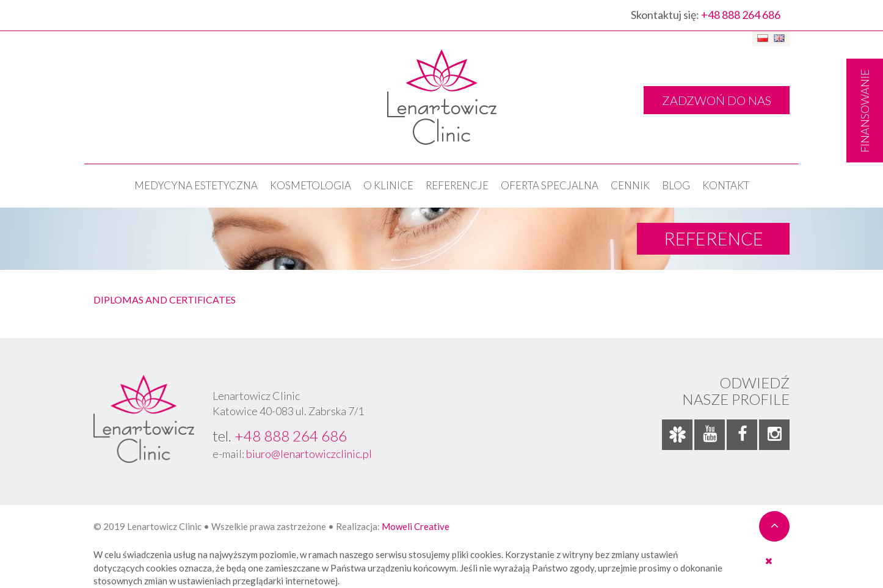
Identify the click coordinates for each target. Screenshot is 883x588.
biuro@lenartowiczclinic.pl (309, 454)
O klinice (388, 185)
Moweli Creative (416, 526)
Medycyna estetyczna (196, 185)
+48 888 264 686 (741, 15)
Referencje (457, 185)
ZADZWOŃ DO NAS (717, 100)
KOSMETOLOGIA (311, 185)
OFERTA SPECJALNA (550, 185)
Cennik (630, 185)
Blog (676, 185)
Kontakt (726, 185)
